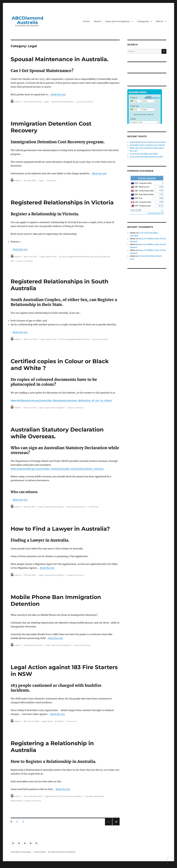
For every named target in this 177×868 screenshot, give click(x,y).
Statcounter (7, 866)
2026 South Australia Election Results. (146, 157)
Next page (116, 825)
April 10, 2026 (136, 210)
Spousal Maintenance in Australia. (60, 59)
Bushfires (59, 721)
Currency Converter (147, 178)
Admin (160, 21)
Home (86, 21)
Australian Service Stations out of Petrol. (147, 145)
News (50, 721)
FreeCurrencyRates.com (156, 213)
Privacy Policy (40, 852)
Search (98, 21)
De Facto (63, 257)
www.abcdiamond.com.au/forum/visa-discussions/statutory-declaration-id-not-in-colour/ (61, 400)
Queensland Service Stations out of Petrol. (148, 142)
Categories (143, 21)
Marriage (89, 796)
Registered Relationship (79, 257)
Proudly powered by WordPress (62, 852)
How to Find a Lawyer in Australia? (60, 529)
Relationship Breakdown (63, 102)
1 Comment (51, 180)
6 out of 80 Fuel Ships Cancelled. (144, 154)
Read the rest (58, 94)
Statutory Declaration (76, 507)
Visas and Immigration (118, 21)
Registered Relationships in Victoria (62, 202)
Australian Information (21, 852)
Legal (46, 102)
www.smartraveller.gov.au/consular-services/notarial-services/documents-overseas (57, 469)
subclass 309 (96, 257)
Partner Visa (51, 257)
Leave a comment (84, 102)
